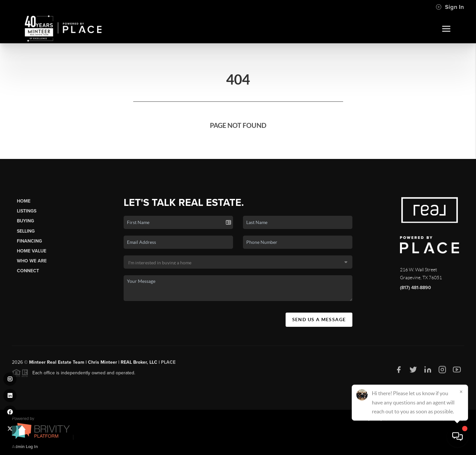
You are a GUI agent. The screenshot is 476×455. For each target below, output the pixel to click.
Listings (27, 211)
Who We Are (32, 261)
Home (24, 201)
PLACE (168, 364)
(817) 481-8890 (416, 288)
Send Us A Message (319, 320)
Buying (25, 221)
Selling (26, 231)
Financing (29, 241)
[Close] (461, 392)
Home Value (32, 251)
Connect (28, 271)
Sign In (450, 7)
